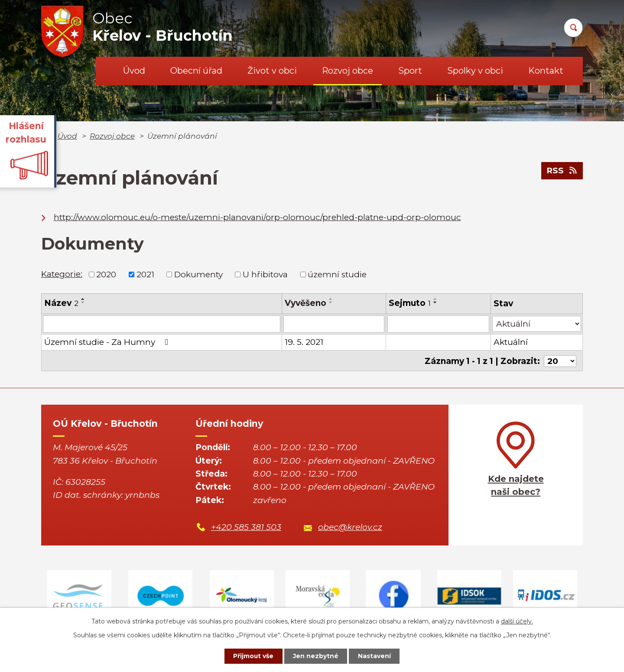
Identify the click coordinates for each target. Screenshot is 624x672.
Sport (410, 71)
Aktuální (511, 342)
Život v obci (272, 71)
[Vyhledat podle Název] (162, 324)
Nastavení (375, 656)
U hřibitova (265, 274)
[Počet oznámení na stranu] (560, 361)
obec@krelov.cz (350, 527)
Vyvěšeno (305, 303)
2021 (145, 274)
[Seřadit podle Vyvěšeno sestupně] (331, 302)
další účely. (517, 621)
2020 (106, 274)
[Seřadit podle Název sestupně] (83, 302)
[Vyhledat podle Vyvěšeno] (334, 324)
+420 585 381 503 (246, 527)
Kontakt (546, 71)
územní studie (337, 274)
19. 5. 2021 (304, 342)
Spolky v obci (475, 71)
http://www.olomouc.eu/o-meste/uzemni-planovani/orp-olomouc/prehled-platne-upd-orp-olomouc (257, 217)
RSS (562, 171)
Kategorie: (62, 274)
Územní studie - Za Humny (108, 342)
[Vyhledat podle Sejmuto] (438, 324)
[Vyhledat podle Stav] (537, 323)
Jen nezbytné (316, 656)
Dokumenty (198, 274)
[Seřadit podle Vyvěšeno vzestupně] (331, 299)
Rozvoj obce (348, 71)
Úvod (134, 71)
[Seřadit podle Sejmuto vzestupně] (435, 299)
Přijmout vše (253, 656)
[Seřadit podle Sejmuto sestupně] (435, 302)
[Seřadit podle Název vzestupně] (83, 299)
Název (61, 303)
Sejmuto (410, 303)
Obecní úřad (196, 71)
